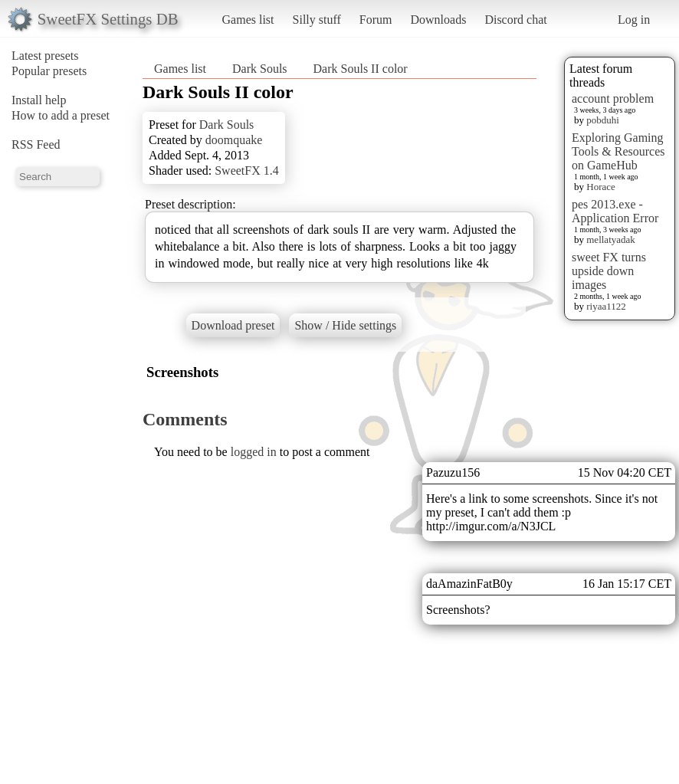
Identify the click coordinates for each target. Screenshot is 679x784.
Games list (248, 20)
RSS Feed (36, 144)
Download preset (233, 325)
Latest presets (45, 56)
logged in (254, 452)
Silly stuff (317, 20)
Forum (376, 20)
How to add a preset (61, 115)
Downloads (438, 20)
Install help (39, 100)
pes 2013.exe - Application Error (615, 211)
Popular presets (49, 71)
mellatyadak (611, 239)
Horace (601, 187)
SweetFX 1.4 (247, 171)
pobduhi (603, 120)
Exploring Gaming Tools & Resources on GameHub (618, 151)
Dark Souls (260, 69)
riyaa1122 (606, 306)
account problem (613, 98)
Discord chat (515, 20)
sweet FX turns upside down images (609, 271)
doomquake (234, 140)
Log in (634, 20)
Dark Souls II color (361, 69)
